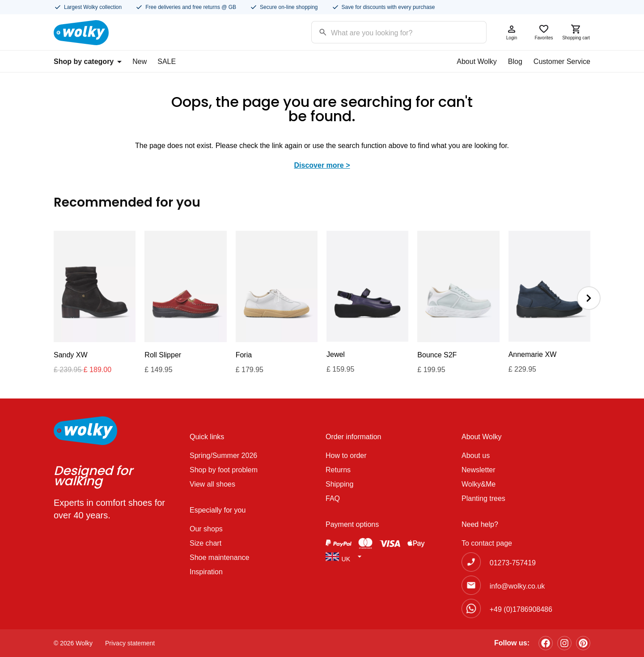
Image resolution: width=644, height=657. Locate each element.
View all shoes (212, 484)
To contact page (487, 543)
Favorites (544, 32)
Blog (515, 61)
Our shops (206, 529)
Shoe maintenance (219, 557)
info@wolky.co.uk (517, 586)
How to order (346, 456)
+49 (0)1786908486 (521, 609)
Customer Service (562, 61)
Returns (338, 470)
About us (476, 456)
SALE (167, 61)
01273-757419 (513, 563)
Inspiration (206, 572)
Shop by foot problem (224, 470)
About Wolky (477, 61)
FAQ (333, 498)
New (140, 61)
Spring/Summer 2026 (223, 456)
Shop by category (88, 61)
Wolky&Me (479, 484)
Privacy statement (130, 643)
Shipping (339, 484)
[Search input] (388, 32)
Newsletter (479, 470)
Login (512, 32)
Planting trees (483, 498)
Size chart (205, 543)
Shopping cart (576, 32)
